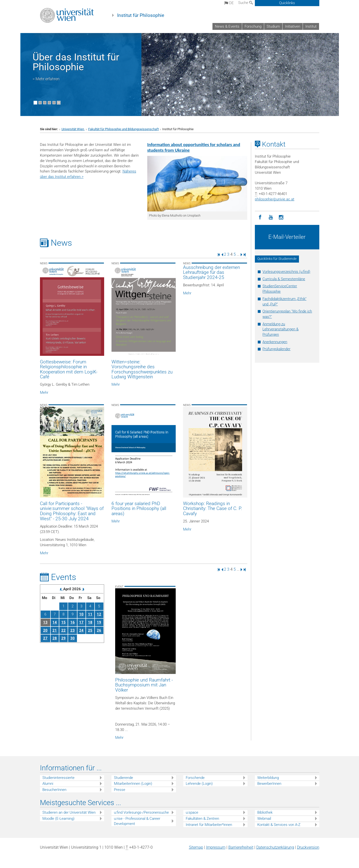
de (229, 3)
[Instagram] (281, 217)
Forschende (195, 778)
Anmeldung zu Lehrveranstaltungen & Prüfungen (280, 329)
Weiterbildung (268, 778)
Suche (246, 3)
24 (81, 630)
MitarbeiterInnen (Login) (133, 784)
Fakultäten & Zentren (202, 819)
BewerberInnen (269, 784)
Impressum (216, 847)
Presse (120, 790)
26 (99, 630)
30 (73, 638)
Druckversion (308, 847)
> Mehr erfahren (46, 79)
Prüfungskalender (276, 349)
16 (73, 622)
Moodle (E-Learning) (58, 819)
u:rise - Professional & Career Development (137, 821)
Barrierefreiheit (241, 847)
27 (45, 638)
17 (81, 622)
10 (81, 614)
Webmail (264, 819)
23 (73, 630)
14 (55, 622)
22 (63, 630)
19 (99, 622)
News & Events (227, 26)
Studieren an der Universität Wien (69, 812)
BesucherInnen (54, 790)
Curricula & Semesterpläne (284, 279)
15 (63, 622)
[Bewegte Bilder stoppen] (59, 103)
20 (45, 630)
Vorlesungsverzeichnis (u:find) (286, 272)
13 (45, 622)
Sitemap (196, 847)
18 (90, 622)
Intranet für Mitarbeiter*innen (209, 825)
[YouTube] (271, 217)
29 (63, 638)
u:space (192, 812)
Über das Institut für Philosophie (76, 62)
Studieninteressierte (58, 778)
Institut (311, 26)
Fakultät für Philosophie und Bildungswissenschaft (124, 129)
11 (90, 614)
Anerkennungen (275, 342)
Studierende (124, 778)
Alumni (48, 784)
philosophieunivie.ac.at (275, 199)
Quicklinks (287, 3)
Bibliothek (265, 812)
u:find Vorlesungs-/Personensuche (141, 812)
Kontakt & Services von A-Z (279, 825)
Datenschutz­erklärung (275, 847)
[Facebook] (260, 217)
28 (55, 638)
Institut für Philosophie (141, 15)
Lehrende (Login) (199, 784)
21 (55, 630)
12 (99, 614)
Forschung (253, 26)
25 (90, 630)
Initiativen (293, 26)
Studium (273, 26)
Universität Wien (73, 129)
